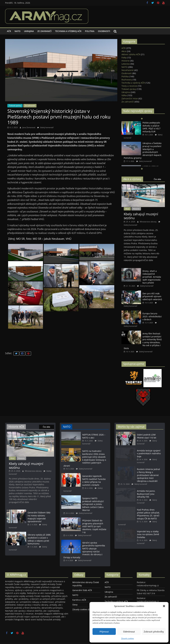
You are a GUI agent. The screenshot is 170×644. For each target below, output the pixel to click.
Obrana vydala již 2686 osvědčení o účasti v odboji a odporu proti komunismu (39, 539)
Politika (90, 31)
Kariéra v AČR (79, 600)
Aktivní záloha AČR (131, 54)
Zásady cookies (128, 638)
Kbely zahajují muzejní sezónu (141, 216)
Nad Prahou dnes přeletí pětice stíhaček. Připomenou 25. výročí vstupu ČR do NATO (148, 514)
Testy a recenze (129, 86)
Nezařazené (128, 70)
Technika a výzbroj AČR (68, 31)
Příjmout (104, 632)
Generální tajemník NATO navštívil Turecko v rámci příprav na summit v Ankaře (94, 480)
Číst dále (157, 179)
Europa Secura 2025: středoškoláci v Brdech (152, 316)
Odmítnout (129, 632)
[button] (164, 606)
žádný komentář (45, 127)
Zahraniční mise (130, 98)
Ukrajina (29, 31)
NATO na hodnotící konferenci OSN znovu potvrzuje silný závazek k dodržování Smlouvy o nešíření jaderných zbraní (85, 458)
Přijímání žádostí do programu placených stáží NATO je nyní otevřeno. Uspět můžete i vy (94, 526)
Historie (125, 61)
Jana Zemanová (29, 127)
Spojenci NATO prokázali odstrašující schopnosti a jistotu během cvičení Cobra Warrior (93, 504)
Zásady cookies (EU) (82, 609)
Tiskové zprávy (15, 106)
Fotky (124, 58)
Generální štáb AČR (82, 590)
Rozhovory (127, 80)
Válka (124, 95)
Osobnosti (104, 31)
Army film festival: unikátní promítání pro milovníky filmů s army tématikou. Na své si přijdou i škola (143, 341)
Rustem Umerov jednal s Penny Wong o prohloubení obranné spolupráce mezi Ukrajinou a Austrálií (148, 475)
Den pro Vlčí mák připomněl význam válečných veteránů (152, 296)
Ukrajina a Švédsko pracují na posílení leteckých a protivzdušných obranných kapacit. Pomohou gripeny (143, 151)
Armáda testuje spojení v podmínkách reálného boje (149, 453)
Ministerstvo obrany (148, 222)
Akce (124, 51)
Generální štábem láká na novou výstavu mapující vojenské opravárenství (39, 517)
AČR (9, 31)
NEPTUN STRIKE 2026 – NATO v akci (94, 436)
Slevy (75, 605)
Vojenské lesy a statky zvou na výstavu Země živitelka (148, 534)
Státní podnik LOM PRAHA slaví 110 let (147, 436)
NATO (17, 31)
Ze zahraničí (44, 31)
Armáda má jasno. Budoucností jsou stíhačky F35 (146, 494)
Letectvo (126, 64)
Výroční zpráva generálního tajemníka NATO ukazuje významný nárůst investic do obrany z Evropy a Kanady (84, 550)
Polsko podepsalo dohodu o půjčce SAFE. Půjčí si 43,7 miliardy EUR (151, 127)
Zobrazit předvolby (154, 632)
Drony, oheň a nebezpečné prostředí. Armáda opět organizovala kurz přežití (152, 277)
